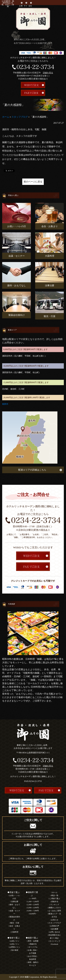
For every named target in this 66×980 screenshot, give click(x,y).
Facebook (55, 944)
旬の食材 (15, 950)
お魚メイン (15, 944)
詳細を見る (48, 73)
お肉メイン (15, 941)
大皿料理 (15, 932)
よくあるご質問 (55, 911)
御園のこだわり (55, 908)
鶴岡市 (5, 404)
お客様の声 (55, 926)
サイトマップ (55, 941)
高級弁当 (33, 944)
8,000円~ (33, 914)
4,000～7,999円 (33, 911)
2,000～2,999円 (33, 905)
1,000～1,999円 (33, 902)
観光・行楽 (15, 923)
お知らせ (55, 920)
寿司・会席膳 (33, 941)
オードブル (33, 947)
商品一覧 (55, 895)
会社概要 (30, 7)
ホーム (6, 117)
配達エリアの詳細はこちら (32, 470)
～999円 (33, 899)
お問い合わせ (55, 932)
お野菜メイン (15, 947)
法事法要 (15, 902)
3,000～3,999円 (33, 908)
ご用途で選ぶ (55, 899)
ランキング (55, 905)
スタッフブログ (20, 117)
